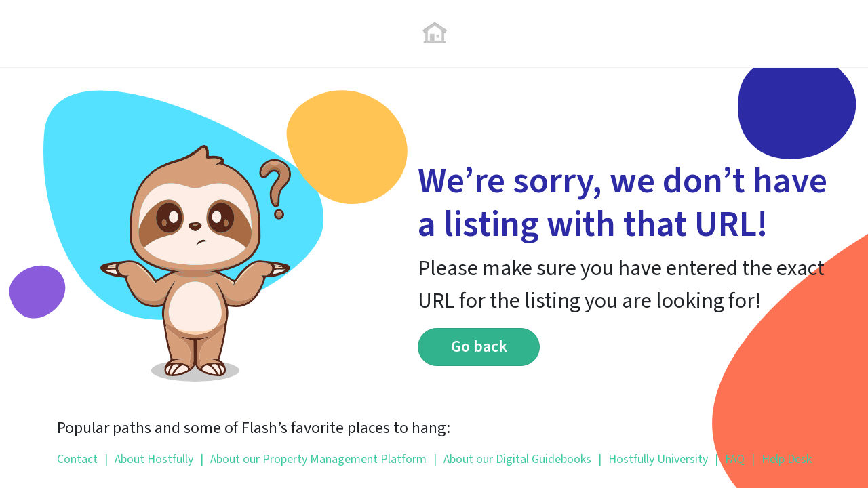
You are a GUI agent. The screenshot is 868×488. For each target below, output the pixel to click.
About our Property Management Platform (313, 459)
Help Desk (782, 459)
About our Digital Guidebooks (512, 459)
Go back (479, 347)
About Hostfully (149, 459)
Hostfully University (653, 459)
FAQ (730, 459)
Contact (77, 459)
